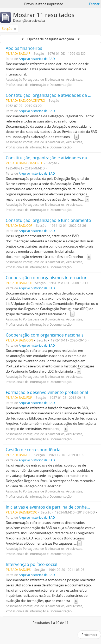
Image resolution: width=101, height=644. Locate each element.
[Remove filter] (15, 29)
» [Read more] (77, 137)
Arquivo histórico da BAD (37, 59)
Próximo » (89, 635)
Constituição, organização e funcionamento (48, 220)
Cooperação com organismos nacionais (45, 335)
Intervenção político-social (31, 564)
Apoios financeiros (24, 48)
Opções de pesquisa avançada (51, 39)
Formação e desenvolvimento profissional (47, 392)
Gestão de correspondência (33, 450)
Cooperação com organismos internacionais (49, 278)
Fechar (94, 4)
